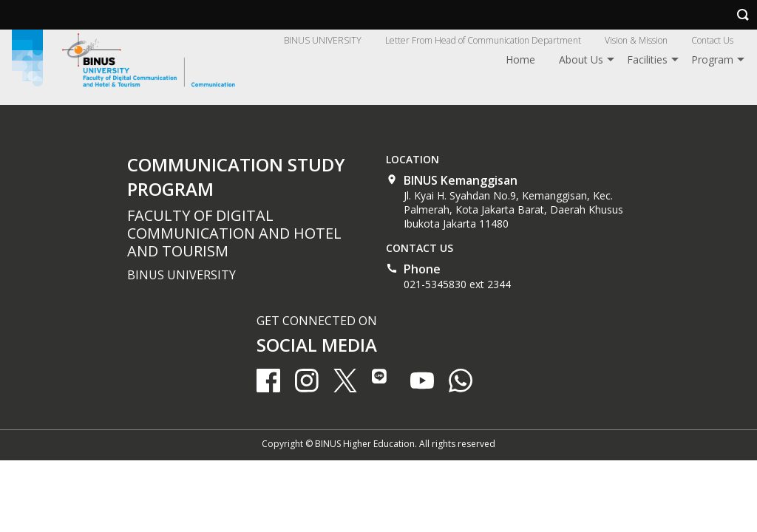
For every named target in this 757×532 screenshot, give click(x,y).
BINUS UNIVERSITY (323, 40)
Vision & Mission (636, 40)
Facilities (647, 59)
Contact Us (712, 40)
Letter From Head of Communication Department (483, 40)
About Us (581, 59)
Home (520, 59)
